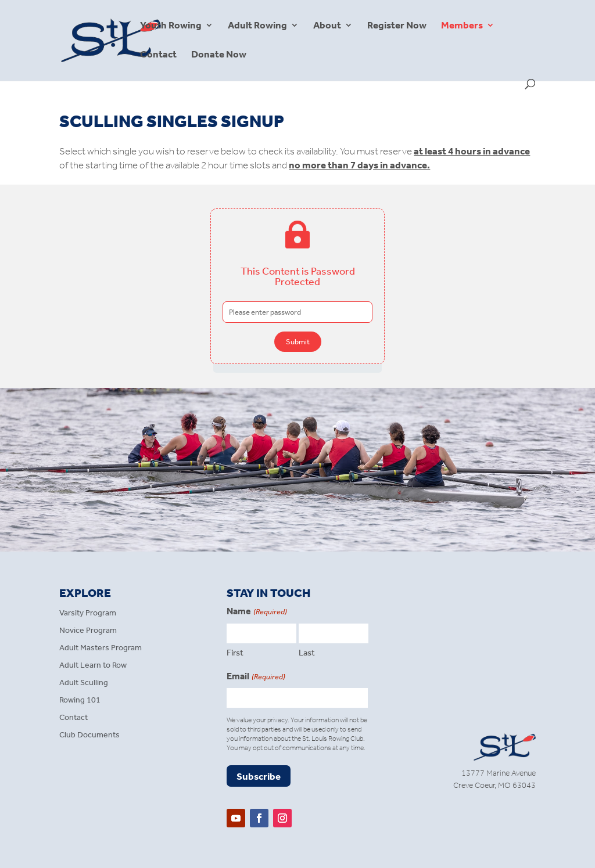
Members (462, 26)
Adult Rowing (257, 26)
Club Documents (89, 735)
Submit (298, 342)
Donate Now (219, 55)
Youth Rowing (171, 26)
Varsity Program (88, 613)
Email (256, 677)
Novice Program (88, 631)
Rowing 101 (80, 700)
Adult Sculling (84, 683)
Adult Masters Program (101, 648)
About (327, 26)
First (235, 653)
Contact (158, 55)
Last (307, 653)
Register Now (397, 26)
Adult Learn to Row (93, 666)
